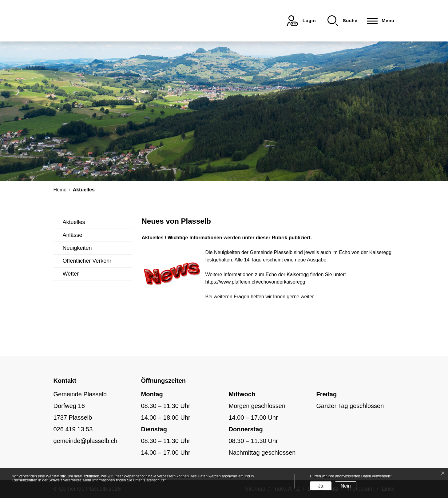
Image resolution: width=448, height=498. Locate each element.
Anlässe (73, 235)
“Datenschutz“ (154, 480)
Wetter (71, 274)
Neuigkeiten (77, 248)
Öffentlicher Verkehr (87, 261)
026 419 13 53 (73, 429)
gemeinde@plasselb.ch (85, 441)
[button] (342, 21)
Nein (346, 486)
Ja (321, 486)
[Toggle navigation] (379, 21)
